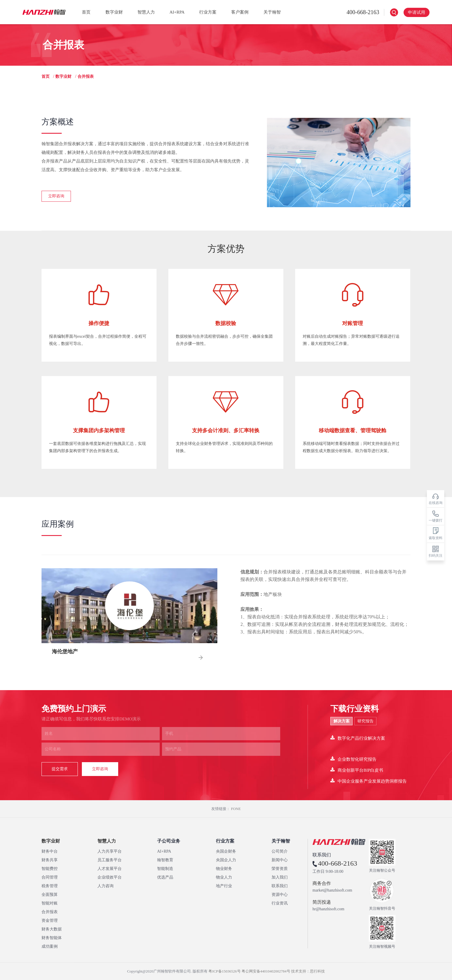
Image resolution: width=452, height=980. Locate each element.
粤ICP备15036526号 (224, 971)
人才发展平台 (110, 869)
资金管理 (50, 920)
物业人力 (224, 877)
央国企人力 (226, 860)
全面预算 (50, 895)
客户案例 (240, 12)
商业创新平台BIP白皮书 (357, 770)
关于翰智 (272, 12)
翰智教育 (165, 860)
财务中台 (50, 851)
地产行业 (224, 886)
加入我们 (280, 877)
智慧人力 (146, 12)
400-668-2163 (358, 12)
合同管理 (50, 877)
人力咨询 (106, 886)
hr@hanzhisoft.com (328, 909)
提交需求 (60, 769)
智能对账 (50, 903)
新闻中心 (280, 860)
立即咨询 (56, 196)
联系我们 (280, 886)
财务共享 (50, 860)
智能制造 (165, 869)
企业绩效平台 (110, 877)
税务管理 (50, 886)
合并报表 (50, 912)
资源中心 (280, 895)
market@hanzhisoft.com (332, 890)
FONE (236, 809)
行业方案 (208, 12)
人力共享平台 (110, 851)
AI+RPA (177, 12)
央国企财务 (226, 851)
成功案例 (50, 946)
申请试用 (417, 12)
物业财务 (224, 869)
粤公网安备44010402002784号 (266, 971)
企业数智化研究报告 (353, 759)
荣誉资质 (280, 869)
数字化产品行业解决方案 (358, 738)
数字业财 (114, 12)
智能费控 (50, 869)
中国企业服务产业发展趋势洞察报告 (369, 781)
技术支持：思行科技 (308, 971)
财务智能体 (52, 938)
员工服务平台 (110, 860)
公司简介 (280, 851)
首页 (86, 12)
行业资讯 (280, 903)
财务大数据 (52, 929)
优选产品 (165, 877)
